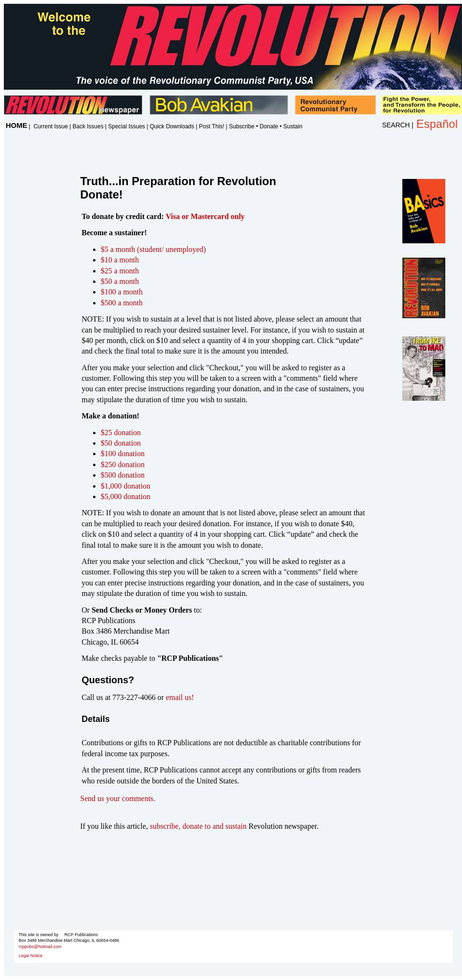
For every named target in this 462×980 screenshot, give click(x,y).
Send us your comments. (118, 798)
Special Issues (126, 126)
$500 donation (123, 475)
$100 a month (122, 292)
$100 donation (123, 454)
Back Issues (88, 126)
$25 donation (121, 433)
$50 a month (120, 281)
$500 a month (122, 303)
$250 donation (123, 464)
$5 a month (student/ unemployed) (153, 249)
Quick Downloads (172, 126)
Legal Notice (31, 956)
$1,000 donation (126, 486)
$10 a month (120, 260)
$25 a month (120, 271)
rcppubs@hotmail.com (40, 947)
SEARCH (396, 125)
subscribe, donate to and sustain (198, 826)
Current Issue (51, 126)
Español (437, 124)
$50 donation (121, 443)
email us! (180, 697)
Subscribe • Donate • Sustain (266, 126)
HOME (16, 125)
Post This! (212, 126)
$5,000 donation (126, 496)
